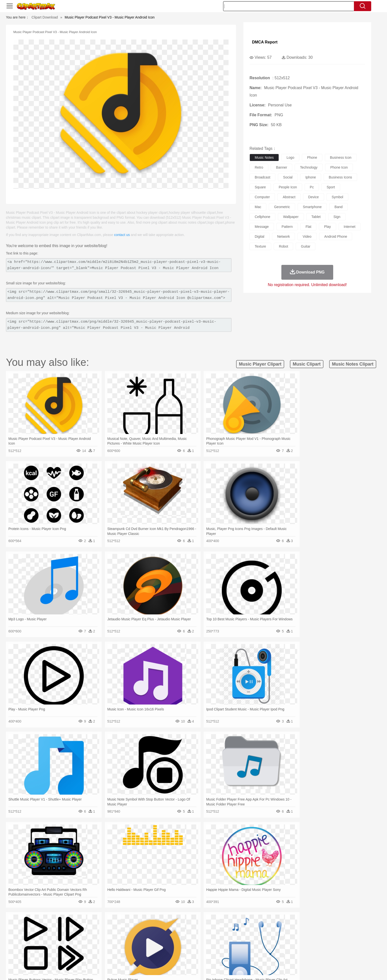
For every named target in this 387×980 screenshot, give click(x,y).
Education (152, 949)
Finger (259, 942)
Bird (84, 935)
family (99, 942)
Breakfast (67, 957)
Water (241, 927)
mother (111, 942)
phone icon (339, 167)
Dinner (212, 957)
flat (308, 227)
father (226, 942)
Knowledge (197, 949)
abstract (289, 197)
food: (53, 957)
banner (281, 167)
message (262, 227)
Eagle (159, 935)
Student (69, 949)
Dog (139, 935)
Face (249, 942)
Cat (107, 935)
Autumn (80, 927)
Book (95, 949)
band (339, 207)
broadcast (262, 177)
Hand (271, 942)
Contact (296, 970)
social (288, 177)
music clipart (307, 364)
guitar (306, 246)
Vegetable (184, 957)
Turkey (301, 935)
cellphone (262, 217)
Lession (293, 949)
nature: (54, 927)
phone (312, 157)
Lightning (188, 927)
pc (312, 187)
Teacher (83, 949)
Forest (284, 927)
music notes (264, 157)
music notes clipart (353, 364)
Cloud (263, 927)
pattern (287, 227)
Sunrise (214, 927)
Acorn (67, 927)
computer (262, 197)
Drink (104, 957)
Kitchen (200, 957)
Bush (252, 927)
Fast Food (118, 957)
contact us (122, 235)
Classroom (109, 949)
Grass (175, 927)
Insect (222, 935)
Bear (75, 935)
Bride (88, 942)
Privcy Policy (278, 970)
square (260, 187)
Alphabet (262, 949)
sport (331, 187)
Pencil (138, 949)
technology (309, 167)
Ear (155, 942)
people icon (288, 187)
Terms (260, 970)
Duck (148, 935)
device (314, 197)
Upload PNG (329, 970)
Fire (139, 927)
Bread (247, 957)
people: (54, 942)
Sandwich (154, 957)
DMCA (311, 970)
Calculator (278, 949)
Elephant (172, 935)
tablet (316, 217)
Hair (199, 942)
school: (54, 949)
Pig (266, 935)
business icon (341, 157)
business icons (340, 177)
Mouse (256, 935)
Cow (130, 935)
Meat (141, 957)
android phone (336, 236)
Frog (193, 935)
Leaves (93, 927)
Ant (66, 935)
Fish (184, 935)
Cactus (106, 927)
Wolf (312, 935)
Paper (238, 949)
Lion (232, 935)
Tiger (290, 935)
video (307, 236)
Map (183, 949)
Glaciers (162, 927)
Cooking (259, 957)
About (247, 970)
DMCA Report (265, 42)
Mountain (228, 927)
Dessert (92, 957)
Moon (201, 927)
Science (225, 949)
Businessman (129, 942)
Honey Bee (207, 935)
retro (259, 167)
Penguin (277, 935)
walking (176, 942)
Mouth (238, 942)
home (189, 942)
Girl (207, 942)
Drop (273, 927)
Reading (125, 949)
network (283, 236)
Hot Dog (274, 957)
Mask (67, 942)
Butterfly (96, 935)
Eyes (164, 942)
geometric (282, 207)
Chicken (118, 935)
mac (258, 207)
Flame (149, 927)
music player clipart (260, 364)
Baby (78, 942)
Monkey (243, 935)
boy (216, 942)
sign (337, 217)
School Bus (169, 949)
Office (249, 949)
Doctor (145, 942)
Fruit (131, 957)
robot (283, 246)
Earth (129, 927)
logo (290, 157)
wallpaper (291, 217)
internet (350, 227)
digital (260, 236)
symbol (338, 197)
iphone (311, 177)
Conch (118, 927)
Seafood (169, 957)
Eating (235, 957)
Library (212, 949)
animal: (54, 934)
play (327, 227)
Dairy (80, 957)
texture (260, 246)
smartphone (312, 207)
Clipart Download (45, 17)
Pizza (224, 957)
